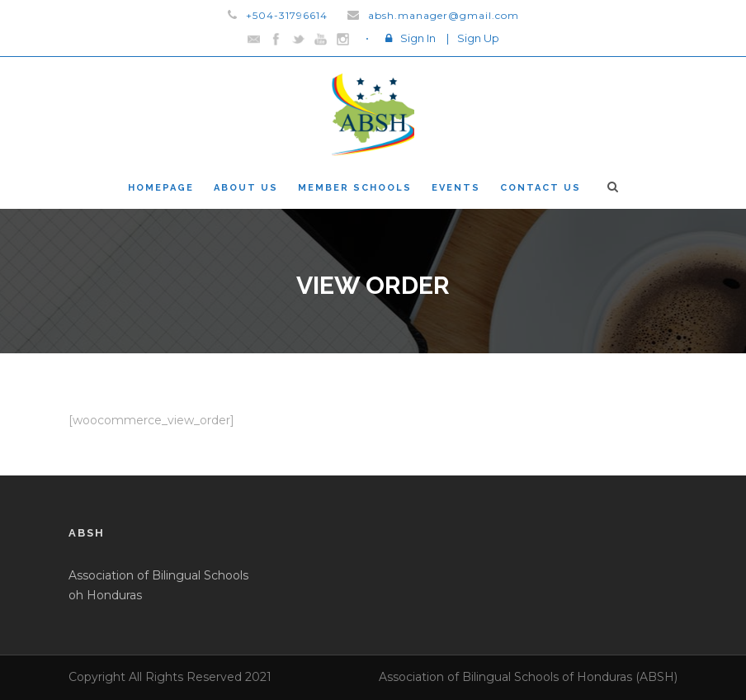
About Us (246, 188)
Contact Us (541, 188)
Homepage (161, 188)
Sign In (418, 38)
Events (456, 188)
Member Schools (355, 188)
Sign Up (478, 38)
